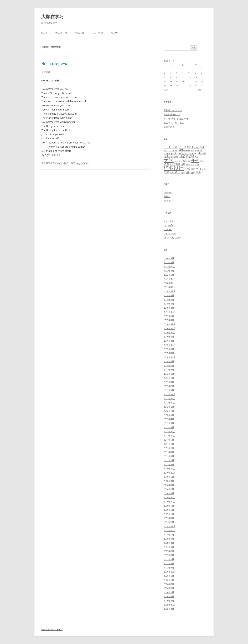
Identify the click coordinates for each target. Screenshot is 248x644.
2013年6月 (169, 378)
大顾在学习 (53, 16)
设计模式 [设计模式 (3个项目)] (190, 172)
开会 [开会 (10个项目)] (195, 160)
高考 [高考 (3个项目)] (198, 172)
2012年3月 (169, 423)
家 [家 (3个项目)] (184, 161)
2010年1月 (169, 493)
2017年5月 (169, 316)
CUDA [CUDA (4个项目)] (182, 147)
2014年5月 (169, 361)
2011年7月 (169, 448)
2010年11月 (169, 469)
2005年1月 (169, 609)
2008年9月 (169, 535)
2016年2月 (169, 341)
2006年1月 (169, 601)
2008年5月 (169, 539)
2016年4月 (169, 337)
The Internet (170, 234)
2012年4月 (169, 419)
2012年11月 (169, 398)
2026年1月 (169, 258)
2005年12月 (169, 605)
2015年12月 (169, 345)
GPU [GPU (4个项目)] (190, 147)
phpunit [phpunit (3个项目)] (173, 153)
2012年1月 (169, 427)
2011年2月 (169, 460)
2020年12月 (169, 283)
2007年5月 (169, 555)
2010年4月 (169, 481)
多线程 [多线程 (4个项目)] (190, 156)
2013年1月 (169, 390)
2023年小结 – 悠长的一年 (176, 119)
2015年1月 (169, 353)
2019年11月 (169, 287)
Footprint (97, 33)
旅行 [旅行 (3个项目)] (183, 164)
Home (44, 33)
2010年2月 (169, 489)
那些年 (167, 196)
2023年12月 (169, 267)
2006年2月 (169, 596)
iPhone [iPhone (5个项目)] (185, 150)
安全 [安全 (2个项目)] (176, 161)
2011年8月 (169, 444)
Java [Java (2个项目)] (192, 151)
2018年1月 (169, 308)
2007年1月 (169, 568)
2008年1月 (169, 543)
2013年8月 (169, 374)
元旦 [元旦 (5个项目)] (167, 156)
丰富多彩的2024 (172, 114)
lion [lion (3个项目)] (197, 150)
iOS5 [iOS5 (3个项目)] (176, 150)
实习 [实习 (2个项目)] (181, 161)
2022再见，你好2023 (174, 123)
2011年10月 (169, 436)
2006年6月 (169, 588)
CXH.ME (168, 192)
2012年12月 (169, 394)
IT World (168, 229)
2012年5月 (169, 415)
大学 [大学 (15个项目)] (169, 160)
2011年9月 (169, 440)
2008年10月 (169, 530)
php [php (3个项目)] (166, 153)
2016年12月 (169, 324)
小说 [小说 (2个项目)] (188, 161)
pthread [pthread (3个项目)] (201, 153)
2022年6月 (169, 275)
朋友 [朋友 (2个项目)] (192, 164)
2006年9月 (169, 576)
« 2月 (166, 90)
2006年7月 (169, 584)
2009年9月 (169, 506)
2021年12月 (169, 279)
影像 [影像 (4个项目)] (166, 164)
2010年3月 (169, 485)
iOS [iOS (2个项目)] (171, 151)
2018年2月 (169, 304)
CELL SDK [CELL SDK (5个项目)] (171, 147)
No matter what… (57, 64)
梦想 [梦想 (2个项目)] (197, 164)
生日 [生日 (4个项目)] (198, 169)
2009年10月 (169, 502)
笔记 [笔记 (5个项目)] (177, 172)
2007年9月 (169, 547)
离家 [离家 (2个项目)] (172, 173)
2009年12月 (169, 497)
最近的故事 (169, 127)
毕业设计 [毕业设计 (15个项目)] (174, 168)
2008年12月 (169, 526)
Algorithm (61, 33)
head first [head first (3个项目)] (199, 147)
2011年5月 (169, 452)
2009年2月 (169, 522)
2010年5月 (169, 477)
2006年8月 (169, 580)
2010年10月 (169, 473)
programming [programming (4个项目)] (187, 153)
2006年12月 (169, 572)
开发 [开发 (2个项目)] (202, 161)
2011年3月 (169, 456)
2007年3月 (169, 559)
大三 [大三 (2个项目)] (197, 157)
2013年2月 (169, 386)
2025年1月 (169, 262)
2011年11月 (169, 431)
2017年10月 (169, 312)
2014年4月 (169, 365)
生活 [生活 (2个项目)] (204, 169)
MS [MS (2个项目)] (201, 151)
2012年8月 (169, 407)
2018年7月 (169, 299)
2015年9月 (169, 349)
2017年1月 (169, 320)
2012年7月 (169, 411)
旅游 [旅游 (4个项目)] (177, 164)
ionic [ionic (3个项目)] (166, 150)
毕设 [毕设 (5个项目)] (187, 169)
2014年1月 (169, 370)
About (114, 33)
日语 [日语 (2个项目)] (188, 164)
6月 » (200, 90)
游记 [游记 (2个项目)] (193, 169)
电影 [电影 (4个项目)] (166, 172)
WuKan (167, 201)
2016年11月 (169, 328)
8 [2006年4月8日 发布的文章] (195, 73)
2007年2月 (169, 563)
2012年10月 (169, 403)
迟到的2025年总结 (173, 110)
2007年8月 (169, 551)
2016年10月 (169, 332)
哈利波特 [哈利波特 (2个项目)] (174, 157)
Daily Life (79, 33)
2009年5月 (169, 518)
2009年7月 (169, 514)
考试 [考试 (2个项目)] (183, 173)
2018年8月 (169, 295)
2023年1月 (169, 271)
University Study (172, 238)
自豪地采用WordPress (52, 629)
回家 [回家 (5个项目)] (182, 156)
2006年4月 (169, 592)
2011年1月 (169, 464)
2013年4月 (169, 382)
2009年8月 (169, 510)
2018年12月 (169, 291)
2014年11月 (169, 357)
